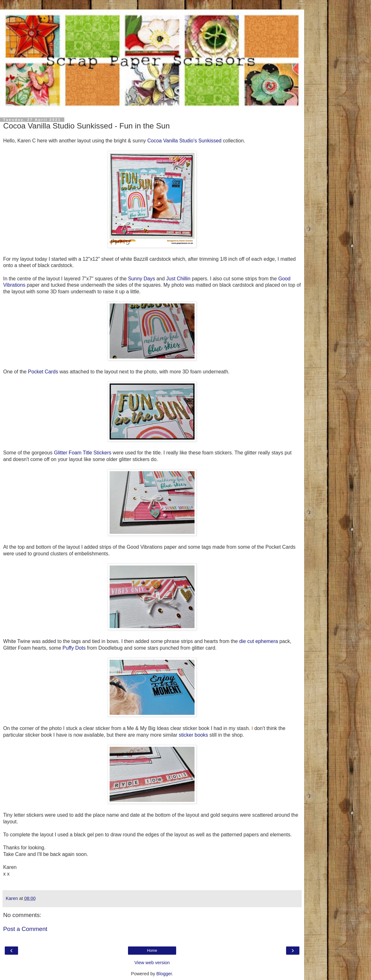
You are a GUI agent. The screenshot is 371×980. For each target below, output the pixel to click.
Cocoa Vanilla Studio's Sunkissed (184, 141)
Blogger (164, 974)
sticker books (193, 735)
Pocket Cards (43, 372)
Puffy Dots (74, 648)
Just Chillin (179, 279)
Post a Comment (25, 929)
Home (152, 951)
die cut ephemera (259, 641)
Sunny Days (141, 279)
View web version (152, 963)
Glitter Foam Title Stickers (83, 453)
